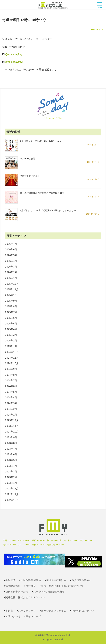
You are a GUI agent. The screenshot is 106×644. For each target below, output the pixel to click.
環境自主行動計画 (56, 580)
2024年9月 (11, 369)
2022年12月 (12, 489)
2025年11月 (12, 289)
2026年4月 (11, 261)
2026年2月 (11, 272)
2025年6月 (11, 318)
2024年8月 (11, 375)
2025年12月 (12, 284)
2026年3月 (11, 267)
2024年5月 (11, 392)
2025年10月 (12, 295)
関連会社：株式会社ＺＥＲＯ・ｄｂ (25, 597)
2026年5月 (11, 255)
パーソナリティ (27, 611)
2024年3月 (11, 403)
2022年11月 (12, 494)
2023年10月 (12, 432)
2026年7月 (11, 244)
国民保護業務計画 (31, 580)
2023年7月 (11, 449)
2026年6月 (11, 250)
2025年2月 (11, 341)
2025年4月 (11, 329)
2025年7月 (11, 312)
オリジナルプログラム (54, 611)
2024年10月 (12, 363)
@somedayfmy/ (14, 62)
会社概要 (31, 586)
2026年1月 (11, 278)
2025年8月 (11, 306)
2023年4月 (11, 466)
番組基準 (10, 580)
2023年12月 (12, 420)
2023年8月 (11, 443)
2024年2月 (11, 409)
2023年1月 (11, 483)
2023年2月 (11, 477)
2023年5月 (11, 460)
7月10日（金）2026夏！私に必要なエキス (41, 141)
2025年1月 (11, 346)
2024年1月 (11, 415)
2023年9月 (11, 437)
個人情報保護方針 (82, 580)
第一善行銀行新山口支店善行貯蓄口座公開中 (42, 193)
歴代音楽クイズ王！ (30, 176)
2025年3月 (11, 335)
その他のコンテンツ (83, 611)
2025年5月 (11, 324)
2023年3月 (11, 472)
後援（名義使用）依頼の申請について (62, 586)
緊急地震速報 (13, 586)
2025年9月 (11, 301)
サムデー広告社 (28, 159)
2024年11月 (12, 358)
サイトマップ (33, 616)
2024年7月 (11, 381)
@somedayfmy (14, 54)
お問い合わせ (13, 616)
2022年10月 (12, 500)
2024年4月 (11, 398)
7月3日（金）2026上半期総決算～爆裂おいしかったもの (48, 210)
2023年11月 (12, 426)
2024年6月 (11, 386)
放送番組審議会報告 (17, 592)
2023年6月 (11, 454)
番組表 (9, 611)
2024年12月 (12, 352)
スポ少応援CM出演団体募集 (49, 592)
